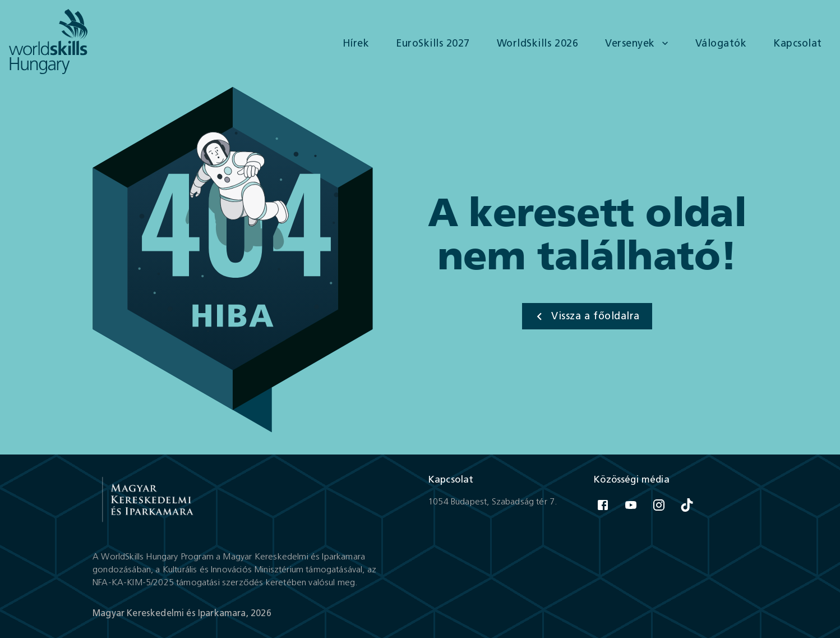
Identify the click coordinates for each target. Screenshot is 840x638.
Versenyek (638, 43)
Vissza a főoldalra (586, 316)
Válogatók (721, 43)
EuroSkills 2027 (433, 43)
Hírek (356, 43)
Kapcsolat (798, 43)
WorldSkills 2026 (537, 43)
